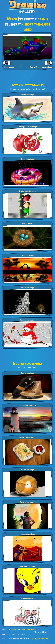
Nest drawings (28, 223)
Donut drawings (27, 159)
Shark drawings (28, 95)
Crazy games (21, 635)
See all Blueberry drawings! (41, 67)
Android (5, 635)
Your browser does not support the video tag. (27, 47)
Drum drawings (27, 599)
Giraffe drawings (27, 256)
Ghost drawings (27, 288)
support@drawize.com (39, 639)
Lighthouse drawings (27, 405)
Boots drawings (27, 373)
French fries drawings (28, 438)
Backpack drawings (27, 502)
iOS (10, 635)
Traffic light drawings (27, 191)
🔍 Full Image (9, 67)
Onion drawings (28, 470)
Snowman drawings (27, 320)
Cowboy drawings (28, 534)
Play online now (28, 629)
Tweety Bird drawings (27, 566)
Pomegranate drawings (27, 127)
